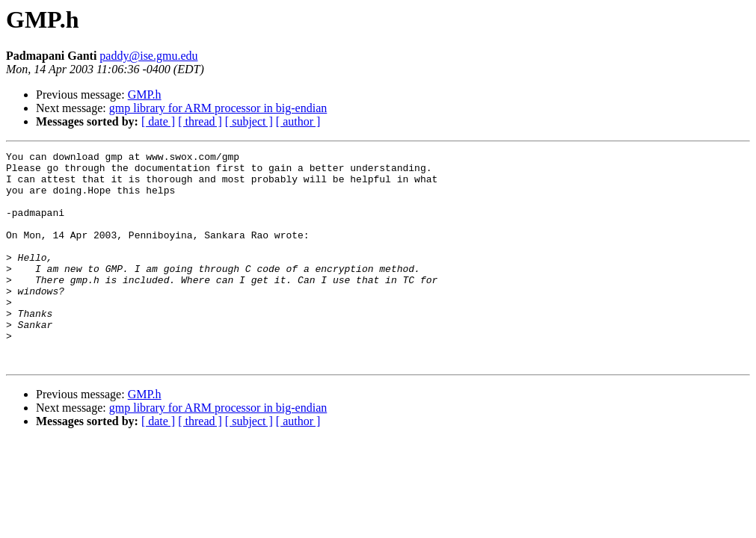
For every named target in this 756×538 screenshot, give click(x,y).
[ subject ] (249, 121)
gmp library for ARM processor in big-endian (218, 108)
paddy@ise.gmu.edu (148, 56)
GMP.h (145, 95)
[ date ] (158, 121)
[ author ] (298, 121)
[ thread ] (200, 121)
